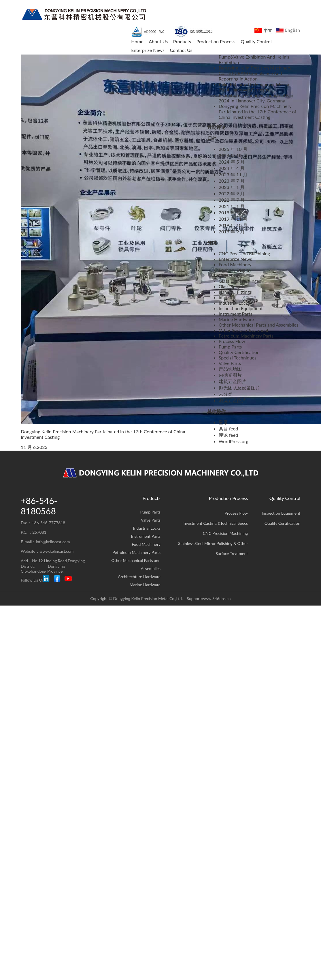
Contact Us (181, 50)
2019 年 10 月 (233, 225)
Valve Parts (230, 363)
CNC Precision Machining (244, 253)
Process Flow (232, 341)
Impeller (227, 297)
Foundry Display (235, 270)
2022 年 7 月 (232, 200)
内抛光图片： (233, 375)
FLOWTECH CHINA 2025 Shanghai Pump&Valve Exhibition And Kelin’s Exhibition (255, 57)
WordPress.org (234, 441)
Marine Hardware (236, 319)
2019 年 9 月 (232, 232)
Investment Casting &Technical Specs (215, 523)
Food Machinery (235, 264)
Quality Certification (239, 352)
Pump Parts (230, 347)
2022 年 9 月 (232, 193)
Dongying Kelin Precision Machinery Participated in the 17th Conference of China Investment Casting (257, 112)
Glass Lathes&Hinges (240, 281)
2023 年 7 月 (232, 181)
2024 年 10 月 (233, 155)
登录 (223, 422)
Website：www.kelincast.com (47, 551)
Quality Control (285, 498)
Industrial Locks (234, 303)
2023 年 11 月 (233, 174)
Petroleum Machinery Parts (246, 336)
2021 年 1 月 (232, 206)
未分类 (226, 394)
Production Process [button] (216, 41)
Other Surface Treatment (244, 330)
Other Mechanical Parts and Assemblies (259, 325)
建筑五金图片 (233, 381)
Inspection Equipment (241, 308)
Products (152, 498)
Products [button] (182, 41)
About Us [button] (158, 41)
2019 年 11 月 (233, 219)
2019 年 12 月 (233, 212)
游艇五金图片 (233, 400)
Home (137, 41)
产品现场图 (230, 369)
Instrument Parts (236, 314)
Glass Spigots (232, 286)
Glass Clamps (232, 275)
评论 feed (228, 435)
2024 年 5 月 (232, 162)
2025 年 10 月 (233, 149)
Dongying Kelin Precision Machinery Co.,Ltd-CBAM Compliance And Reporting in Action (255, 73)
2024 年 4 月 (232, 168)
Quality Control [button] (256, 41)
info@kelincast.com (53, 542)
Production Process (228, 498)
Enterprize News (148, 50)
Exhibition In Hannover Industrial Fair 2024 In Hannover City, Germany (256, 98)
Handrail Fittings (235, 292)
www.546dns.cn (216, 598)
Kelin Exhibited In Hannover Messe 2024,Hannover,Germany (254, 87)
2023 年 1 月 (232, 187)
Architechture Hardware (139, 577)
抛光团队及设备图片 (239, 388)
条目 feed (228, 429)
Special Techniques (238, 358)
